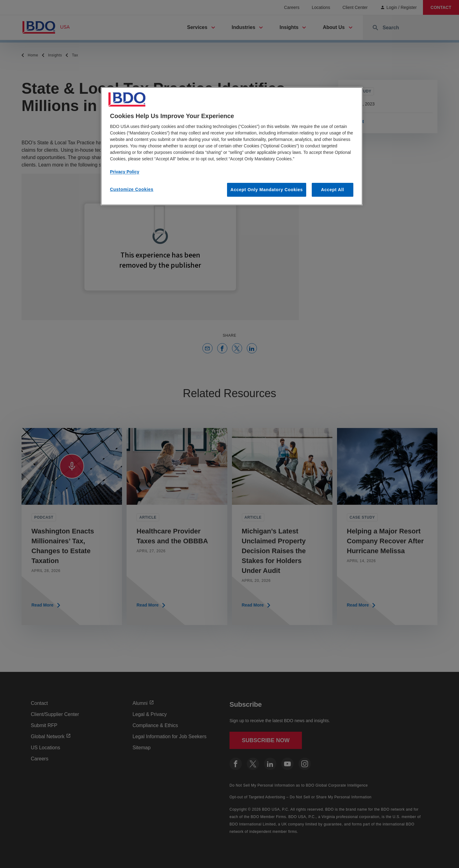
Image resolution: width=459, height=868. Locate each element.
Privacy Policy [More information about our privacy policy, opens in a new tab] (125, 172)
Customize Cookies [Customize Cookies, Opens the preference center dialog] (132, 189)
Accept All (333, 190)
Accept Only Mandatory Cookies (267, 190)
